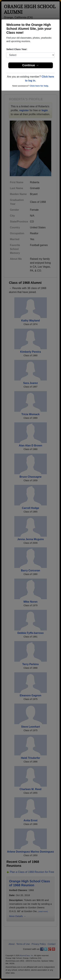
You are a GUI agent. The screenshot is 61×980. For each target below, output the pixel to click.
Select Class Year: (17, 49)
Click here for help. (39, 86)
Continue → (30, 65)
